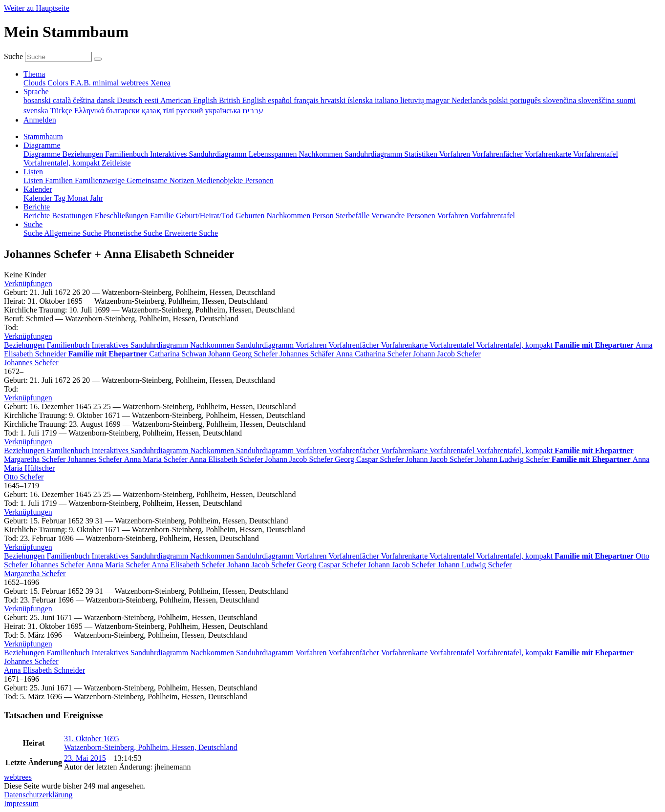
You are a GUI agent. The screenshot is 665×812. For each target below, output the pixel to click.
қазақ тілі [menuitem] (159, 111)
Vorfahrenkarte (405, 345)
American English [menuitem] (190, 100)
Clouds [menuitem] (35, 83)
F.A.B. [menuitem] (82, 83)
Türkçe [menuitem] (62, 111)
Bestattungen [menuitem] (73, 216)
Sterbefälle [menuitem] (354, 216)
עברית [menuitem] (253, 111)
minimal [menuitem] (107, 83)
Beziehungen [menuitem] (84, 154)
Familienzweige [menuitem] (101, 180)
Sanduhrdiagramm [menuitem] (374, 154)
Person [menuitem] (324, 216)
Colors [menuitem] (59, 83)
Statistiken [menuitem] (421, 154)
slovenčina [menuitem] (560, 100)
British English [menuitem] (243, 100)
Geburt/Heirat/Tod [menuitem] (206, 216)
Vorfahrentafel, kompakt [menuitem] (63, 163)
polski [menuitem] (500, 100)
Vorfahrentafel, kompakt (515, 345)
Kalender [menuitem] (39, 198)
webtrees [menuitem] (136, 83)
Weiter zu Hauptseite (37, 8)
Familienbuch (69, 345)
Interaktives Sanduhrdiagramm (141, 345)
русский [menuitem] (191, 111)
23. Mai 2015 (85, 758)
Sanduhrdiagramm (266, 345)
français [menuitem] (307, 100)
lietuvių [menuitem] (413, 100)
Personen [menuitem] (259, 180)
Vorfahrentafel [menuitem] (596, 154)
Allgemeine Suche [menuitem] (74, 233)
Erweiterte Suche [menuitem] (191, 233)
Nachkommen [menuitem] (322, 154)
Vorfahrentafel (453, 345)
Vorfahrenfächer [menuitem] (498, 154)
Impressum (21, 803)
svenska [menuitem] (37, 111)
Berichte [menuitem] (38, 216)
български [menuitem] (124, 111)
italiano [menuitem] (387, 100)
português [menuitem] (526, 100)
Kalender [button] (38, 189)
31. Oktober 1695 (91, 739)
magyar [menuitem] (439, 100)
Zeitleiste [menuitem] (116, 163)
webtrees (18, 777)
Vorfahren (312, 345)
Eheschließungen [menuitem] (122, 216)
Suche (13, 56)
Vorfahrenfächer (354, 345)
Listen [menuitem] (34, 180)
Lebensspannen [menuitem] (274, 154)
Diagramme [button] (42, 145)
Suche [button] (33, 224)
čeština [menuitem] (85, 100)
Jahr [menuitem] (97, 198)
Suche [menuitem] (34, 233)
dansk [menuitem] (107, 100)
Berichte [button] (37, 207)
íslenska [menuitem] (361, 100)
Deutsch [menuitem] (130, 100)
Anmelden (40, 120)
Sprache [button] (36, 92)
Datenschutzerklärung (38, 795)
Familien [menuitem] (60, 180)
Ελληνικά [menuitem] (90, 111)
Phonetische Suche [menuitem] (134, 233)
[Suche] (98, 59)
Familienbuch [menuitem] (128, 154)
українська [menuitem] (224, 111)
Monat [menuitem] (79, 198)
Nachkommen (213, 345)
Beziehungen (25, 345)
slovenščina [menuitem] (597, 100)
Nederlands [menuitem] (470, 100)
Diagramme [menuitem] (43, 154)
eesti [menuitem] (152, 100)
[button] (28, 283)
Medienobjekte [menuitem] (220, 180)
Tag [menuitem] (61, 198)
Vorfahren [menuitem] (456, 154)
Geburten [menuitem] (251, 216)
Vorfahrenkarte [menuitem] (548, 154)
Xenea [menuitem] (161, 83)
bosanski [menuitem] (38, 100)
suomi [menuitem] (626, 100)
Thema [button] (34, 74)
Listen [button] (33, 172)
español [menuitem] (281, 100)
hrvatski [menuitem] (334, 100)
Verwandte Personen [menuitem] (404, 216)
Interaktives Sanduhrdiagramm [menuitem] (199, 154)
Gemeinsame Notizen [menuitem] (161, 180)
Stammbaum (43, 136)
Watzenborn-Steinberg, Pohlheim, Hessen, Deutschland (151, 747)
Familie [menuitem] (163, 216)
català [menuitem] (63, 100)
